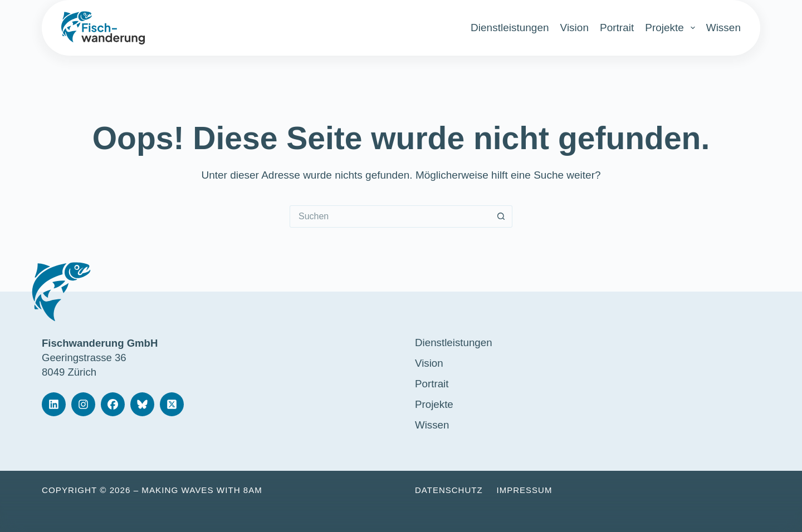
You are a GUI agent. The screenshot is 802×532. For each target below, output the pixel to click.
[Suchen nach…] (390, 216)
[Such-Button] (501, 216)
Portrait (617, 28)
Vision (574, 28)
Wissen (723, 28)
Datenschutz (449, 490)
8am (253, 490)
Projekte (670, 28)
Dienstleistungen (510, 28)
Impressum (525, 490)
